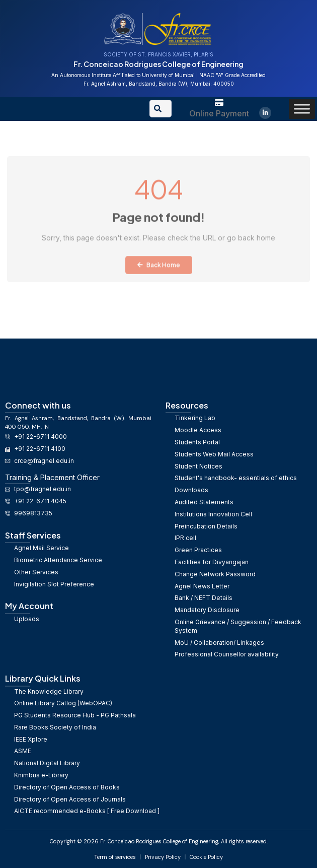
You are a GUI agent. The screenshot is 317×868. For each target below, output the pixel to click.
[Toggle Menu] (302, 109)
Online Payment (219, 113)
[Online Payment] (219, 103)
